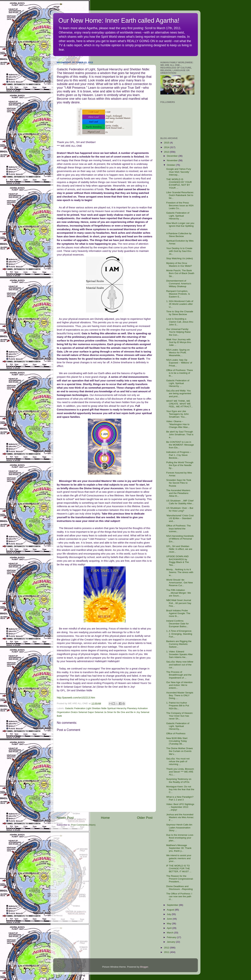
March (170, 933)
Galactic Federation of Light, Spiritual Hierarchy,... (178, 726)
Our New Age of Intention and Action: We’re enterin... (179, 685)
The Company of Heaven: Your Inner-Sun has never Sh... (180, 716)
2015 (167, 143)
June (170, 919)
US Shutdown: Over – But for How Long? (180, 509)
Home (105, 818)
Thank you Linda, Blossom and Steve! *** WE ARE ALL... (180, 772)
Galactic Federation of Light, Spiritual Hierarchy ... (178, 216)
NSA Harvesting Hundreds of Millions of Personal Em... (180, 539)
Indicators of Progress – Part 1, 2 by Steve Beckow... (179, 455)
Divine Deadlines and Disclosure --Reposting (180, 888)
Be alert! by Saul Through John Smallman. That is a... (180, 434)
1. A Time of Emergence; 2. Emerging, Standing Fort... (179, 634)
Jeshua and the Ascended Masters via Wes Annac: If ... (180, 817)
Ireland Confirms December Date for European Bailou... (178, 624)
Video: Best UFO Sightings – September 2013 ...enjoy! (180, 807)
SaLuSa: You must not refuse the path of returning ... (178, 761)
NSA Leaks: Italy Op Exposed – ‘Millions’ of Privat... (179, 363)
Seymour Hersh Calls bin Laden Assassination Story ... (179, 827)
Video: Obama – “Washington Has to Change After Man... (178, 424)
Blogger (144, 967)
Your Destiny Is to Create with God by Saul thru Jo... (179, 251)
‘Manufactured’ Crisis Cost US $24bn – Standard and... (180, 518)
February (172, 937)
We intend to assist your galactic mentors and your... (179, 858)
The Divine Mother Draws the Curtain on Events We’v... (180, 751)
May (169, 923)
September (173, 905)
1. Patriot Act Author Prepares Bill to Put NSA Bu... (178, 706)
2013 (167, 152)
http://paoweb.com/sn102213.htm (76, 698)
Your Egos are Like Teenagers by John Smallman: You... (178, 414)
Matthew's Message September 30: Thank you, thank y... (179, 848)
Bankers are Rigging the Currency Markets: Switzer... (179, 644)
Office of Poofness (176, 733)
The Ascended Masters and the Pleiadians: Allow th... (178, 493)
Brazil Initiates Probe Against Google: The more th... (178, 613)
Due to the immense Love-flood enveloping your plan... (180, 838)
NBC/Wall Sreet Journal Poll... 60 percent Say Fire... (179, 603)
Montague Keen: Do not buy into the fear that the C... (180, 789)
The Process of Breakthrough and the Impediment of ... (179, 675)
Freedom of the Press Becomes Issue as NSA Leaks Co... (180, 205)
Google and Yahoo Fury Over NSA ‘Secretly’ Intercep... (179, 172)
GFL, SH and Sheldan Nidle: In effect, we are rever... (179, 549)
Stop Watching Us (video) (180, 258)
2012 (167, 948)
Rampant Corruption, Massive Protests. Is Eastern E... (178, 294)
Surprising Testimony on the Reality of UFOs (179, 780)
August (171, 910)
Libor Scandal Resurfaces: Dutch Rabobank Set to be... (180, 195)
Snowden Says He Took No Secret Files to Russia (179, 483)
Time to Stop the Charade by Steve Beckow (180, 313)
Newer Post (65, 818)
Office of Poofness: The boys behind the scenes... (179, 528)
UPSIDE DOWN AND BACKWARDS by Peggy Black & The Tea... (178, 561)
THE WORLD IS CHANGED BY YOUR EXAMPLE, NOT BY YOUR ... (179, 184)
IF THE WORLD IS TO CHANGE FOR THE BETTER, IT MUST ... (179, 868)
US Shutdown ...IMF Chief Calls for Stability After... (180, 502)
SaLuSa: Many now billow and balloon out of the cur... (180, 664)
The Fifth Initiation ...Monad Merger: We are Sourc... (179, 593)
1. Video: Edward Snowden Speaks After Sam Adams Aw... (180, 654)
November (173, 160)
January (171, 942)
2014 (167, 147)
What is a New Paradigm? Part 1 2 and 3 (180, 798)
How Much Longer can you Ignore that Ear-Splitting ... (180, 226)
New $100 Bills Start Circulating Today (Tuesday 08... (177, 741)
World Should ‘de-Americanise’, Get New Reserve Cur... (180, 583)
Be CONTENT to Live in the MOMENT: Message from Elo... (180, 445)
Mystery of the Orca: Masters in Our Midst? (179, 265)
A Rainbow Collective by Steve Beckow (179, 235)
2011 (167, 952)
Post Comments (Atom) (83, 825)
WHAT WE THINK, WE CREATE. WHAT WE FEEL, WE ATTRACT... (180, 404)
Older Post (145, 818)
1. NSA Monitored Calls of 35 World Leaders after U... (180, 304)
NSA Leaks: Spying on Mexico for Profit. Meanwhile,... (178, 353)
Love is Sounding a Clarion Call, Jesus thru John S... (180, 322)
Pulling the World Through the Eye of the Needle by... (180, 465)
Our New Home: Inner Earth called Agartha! (119, 21)
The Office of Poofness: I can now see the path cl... (179, 896)
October (171, 165)
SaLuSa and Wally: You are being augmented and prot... (179, 393)
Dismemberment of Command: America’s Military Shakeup (179, 284)
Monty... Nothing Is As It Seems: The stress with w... (180, 572)
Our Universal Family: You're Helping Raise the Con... (178, 332)
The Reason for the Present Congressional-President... (180, 879)
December (173, 156)
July (169, 914)
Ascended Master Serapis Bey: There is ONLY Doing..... (180, 695)
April (170, 928)
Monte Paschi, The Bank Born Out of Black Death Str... (180, 273)
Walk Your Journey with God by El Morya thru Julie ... (179, 342)
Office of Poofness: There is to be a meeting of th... (180, 373)
